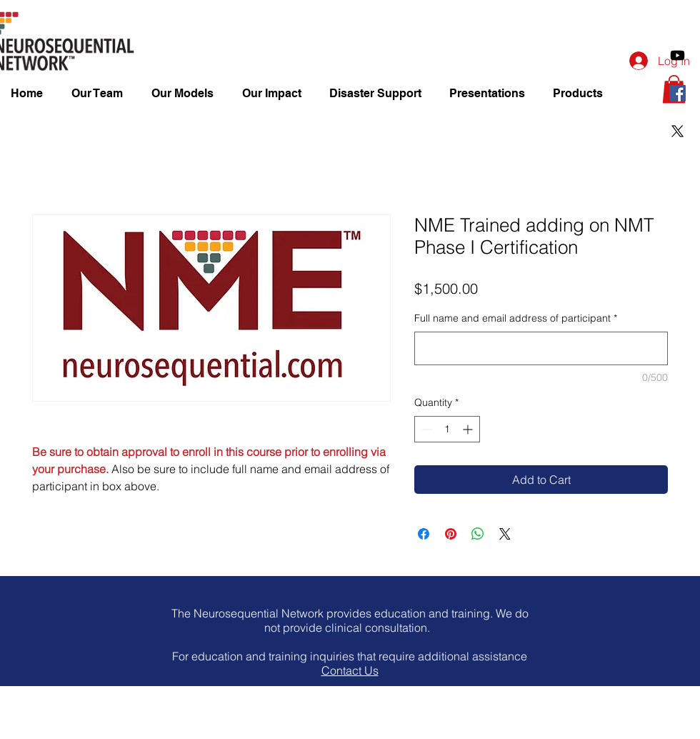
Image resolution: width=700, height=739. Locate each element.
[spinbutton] (447, 429)
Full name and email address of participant (516, 318)
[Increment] (469, 429)
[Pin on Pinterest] (451, 534)
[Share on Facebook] (424, 534)
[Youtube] (677, 55)
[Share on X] (505, 534)
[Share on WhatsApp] (478, 534)
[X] (677, 131)
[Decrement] (425, 429)
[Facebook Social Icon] (677, 93)
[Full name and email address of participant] (541, 348)
